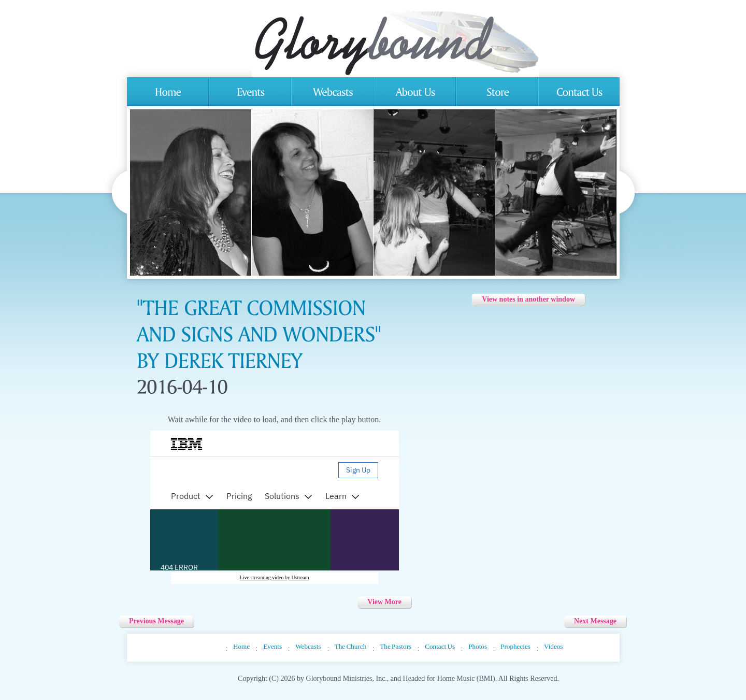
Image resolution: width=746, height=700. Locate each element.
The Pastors (396, 646)
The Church (351, 646)
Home (241, 646)
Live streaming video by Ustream (275, 577)
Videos (554, 646)
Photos (478, 646)
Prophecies (515, 646)
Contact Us (440, 646)
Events (272, 646)
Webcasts (308, 646)
